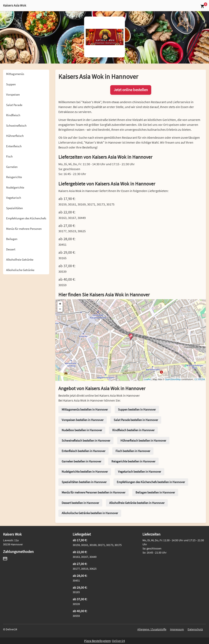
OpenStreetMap (173, 379)
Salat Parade (14, 105)
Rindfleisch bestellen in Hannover (133, 430)
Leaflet (147, 379)
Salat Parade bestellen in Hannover (136, 420)
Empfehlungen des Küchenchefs (26, 218)
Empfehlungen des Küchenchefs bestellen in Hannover (151, 482)
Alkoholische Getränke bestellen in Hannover (90, 513)
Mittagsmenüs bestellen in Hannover (85, 409)
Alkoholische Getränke (20, 270)
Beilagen (12, 239)
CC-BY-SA (200, 379)
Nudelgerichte (15, 187)
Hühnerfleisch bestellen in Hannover (143, 440)
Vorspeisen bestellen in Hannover (83, 420)
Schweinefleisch (16, 126)
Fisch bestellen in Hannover (133, 451)
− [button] (60, 309)
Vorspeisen (13, 94)
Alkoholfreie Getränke (20, 259)
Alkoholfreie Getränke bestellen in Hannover (137, 503)
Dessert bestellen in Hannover (80, 503)
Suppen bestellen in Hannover (137, 409)
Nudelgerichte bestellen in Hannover (85, 472)
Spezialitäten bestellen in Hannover (84, 482)
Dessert (11, 249)
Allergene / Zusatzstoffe (152, 629)
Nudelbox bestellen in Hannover (82, 430)
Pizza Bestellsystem (97, 641)
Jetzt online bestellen (131, 90)
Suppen (11, 84)
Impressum (177, 629)
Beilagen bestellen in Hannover (155, 492)
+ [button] (60, 304)
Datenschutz (195, 629)
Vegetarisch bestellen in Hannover (140, 472)
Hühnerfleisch (15, 136)
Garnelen (12, 167)
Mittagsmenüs (15, 74)
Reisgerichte (14, 177)
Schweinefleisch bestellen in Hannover (86, 440)
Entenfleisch (14, 146)
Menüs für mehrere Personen (24, 229)
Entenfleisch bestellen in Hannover (83, 451)
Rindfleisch (13, 115)
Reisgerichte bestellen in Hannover (133, 461)
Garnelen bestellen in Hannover (81, 461)
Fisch (9, 156)
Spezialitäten (14, 208)
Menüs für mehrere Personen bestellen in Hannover (93, 492)
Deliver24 (118, 641)
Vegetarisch (14, 198)
